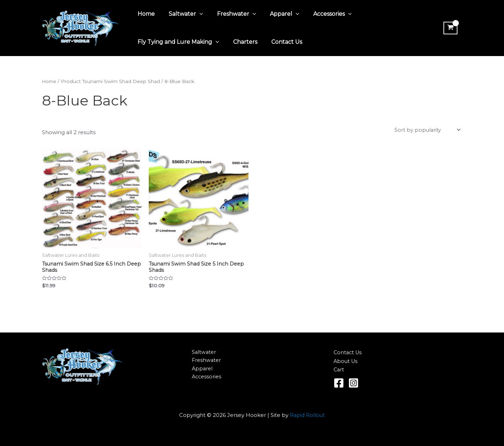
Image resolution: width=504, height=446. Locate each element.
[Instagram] (353, 383)
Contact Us (280, 42)
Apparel (275, 14)
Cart (339, 369)
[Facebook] (339, 383)
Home (145, 14)
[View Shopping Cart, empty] (449, 28)
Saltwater (182, 14)
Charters (241, 42)
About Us (346, 361)
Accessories (320, 14)
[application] (195, 14)
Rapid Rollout (307, 415)
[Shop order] (426, 130)
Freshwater (230, 14)
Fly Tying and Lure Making (177, 42)
